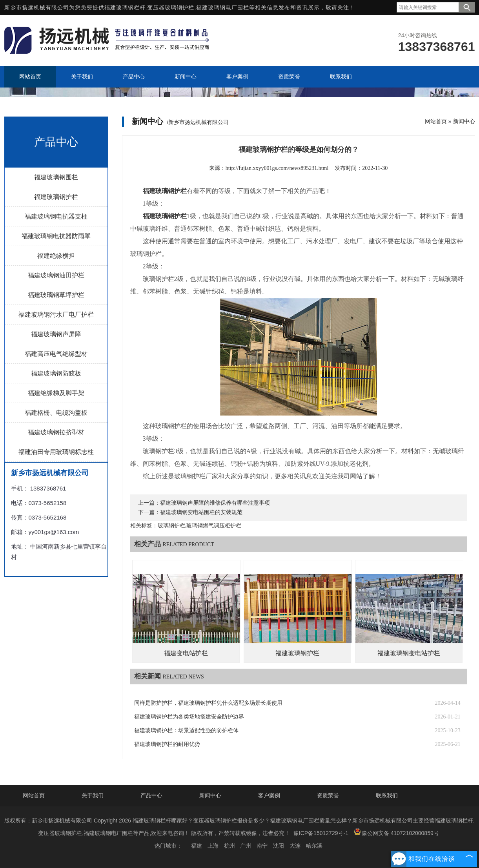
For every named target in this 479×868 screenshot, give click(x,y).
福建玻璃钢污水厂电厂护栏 (56, 315)
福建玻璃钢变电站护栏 (409, 653)
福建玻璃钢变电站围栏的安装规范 (201, 512)
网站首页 (436, 121)
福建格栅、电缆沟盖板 (56, 413)
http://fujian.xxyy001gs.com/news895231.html (277, 168)
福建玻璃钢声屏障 (56, 334)
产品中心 (151, 795)
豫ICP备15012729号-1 (321, 833)
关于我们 (93, 795)
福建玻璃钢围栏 (56, 177)
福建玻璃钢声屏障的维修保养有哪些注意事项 (215, 503)
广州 (246, 846)
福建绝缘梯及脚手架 (56, 393)
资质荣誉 (328, 795)
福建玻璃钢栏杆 (125, 7)
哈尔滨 (314, 846)
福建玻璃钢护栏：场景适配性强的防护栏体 (186, 730)
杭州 (229, 846)
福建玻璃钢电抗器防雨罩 (56, 236)
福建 (197, 846)
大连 (295, 846)
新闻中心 (464, 121)
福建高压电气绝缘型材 (56, 354)
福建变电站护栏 (186, 653)
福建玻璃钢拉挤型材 (56, 432)
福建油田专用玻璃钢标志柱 (56, 452)
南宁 (262, 846)
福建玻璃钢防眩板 (56, 373)
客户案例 (269, 795)
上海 (213, 846)
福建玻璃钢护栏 (56, 197)
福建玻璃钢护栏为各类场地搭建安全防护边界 (189, 717)
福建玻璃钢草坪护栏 (56, 295)
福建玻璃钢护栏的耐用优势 (167, 744)
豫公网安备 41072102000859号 (396, 832)
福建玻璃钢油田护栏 (56, 275)
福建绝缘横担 (56, 256)
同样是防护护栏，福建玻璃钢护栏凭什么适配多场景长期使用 (208, 703)
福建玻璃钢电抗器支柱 (56, 216)
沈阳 (279, 846)
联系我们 (387, 795)
